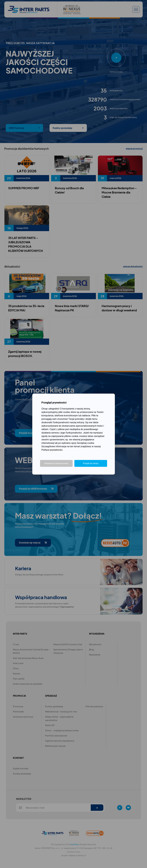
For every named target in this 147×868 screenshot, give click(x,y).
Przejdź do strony (91, 463)
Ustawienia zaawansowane (56, 463)
